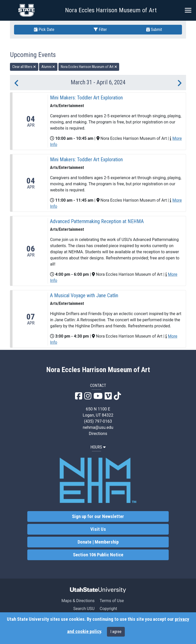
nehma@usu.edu (98, 427)
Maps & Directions (78, 601)
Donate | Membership (98, 542)
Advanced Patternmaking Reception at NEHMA (97, 221)
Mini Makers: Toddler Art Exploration (86, 98)
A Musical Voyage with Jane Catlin (84, 295)
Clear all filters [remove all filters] (24, 67)
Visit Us (98, 529)
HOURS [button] (98, 447)
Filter (100, 30)
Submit (154, 30)
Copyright (108, 609)
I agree (116, 632)
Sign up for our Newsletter (98, 516)
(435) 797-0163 (98, 421)
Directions (98, 434)
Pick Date (44, 30)
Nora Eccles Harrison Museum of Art (111, 10)
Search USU (84, 609)
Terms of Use (112, 601)
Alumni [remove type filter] (48, 67)
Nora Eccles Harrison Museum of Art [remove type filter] (89, 67)
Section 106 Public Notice (98, 555)
